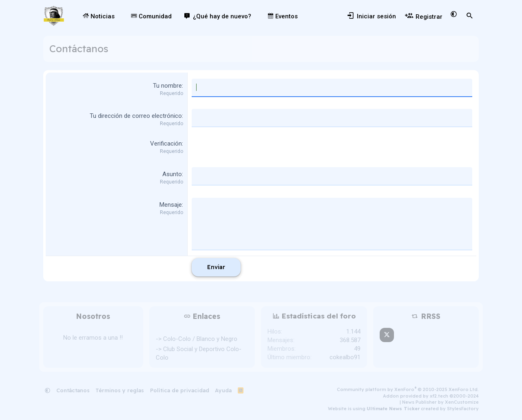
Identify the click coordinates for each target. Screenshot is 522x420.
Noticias (99, 16)
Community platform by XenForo (408, 389)
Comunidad (151, 16)
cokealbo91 (345, 357)
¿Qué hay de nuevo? (222, 16)
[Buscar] (470, 16)
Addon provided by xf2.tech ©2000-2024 (431, 396)
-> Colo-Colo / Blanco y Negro (197, 339)
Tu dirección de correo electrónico (136, 116)
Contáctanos (73, 390)
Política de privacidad (180, 390)
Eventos (283, 16)
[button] (120, 17)
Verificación (166, 144)
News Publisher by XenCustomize (440, 402)
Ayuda (223, 390)
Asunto (172, 174)
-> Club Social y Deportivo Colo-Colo (199, 353)
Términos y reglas (120, 390)
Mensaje (171, 205)
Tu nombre (167, 86)
